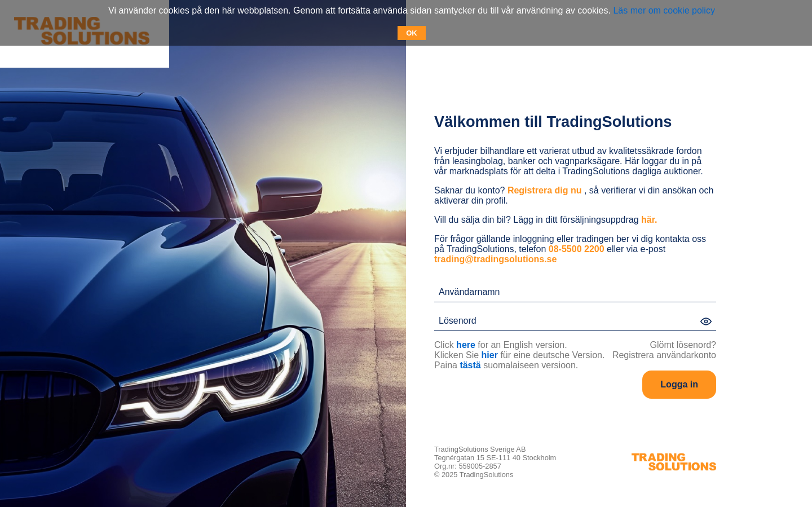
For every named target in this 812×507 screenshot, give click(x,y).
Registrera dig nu (545, 190)
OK (412, 33)
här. (649, 220)
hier (490, 355)
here (466, 345)
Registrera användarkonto (664, 355)
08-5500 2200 (577, 249)
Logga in (679, 384)
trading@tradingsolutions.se (495, 259)
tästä (470, 365)
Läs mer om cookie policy (664, 10)
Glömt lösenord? (683, 345)
